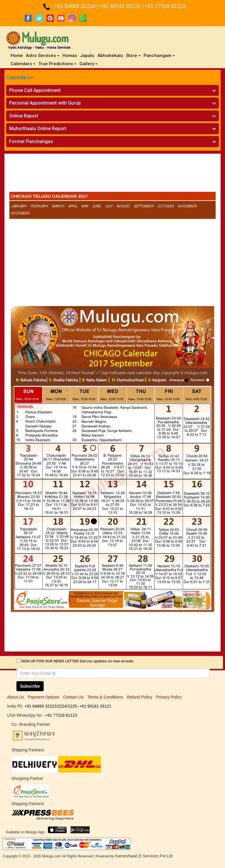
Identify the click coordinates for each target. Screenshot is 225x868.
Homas (70, 56)
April (73, 206)
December (20, 213)
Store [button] (133, 56)
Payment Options (44, 697)
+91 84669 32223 (40, 706)
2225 (72, 706)
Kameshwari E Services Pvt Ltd (144, 856)
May (85, 206)
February (40, 206)
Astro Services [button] (43, 56)
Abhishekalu (110, 56)
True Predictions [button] (57, 64)
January (19, 206)
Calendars (18, 77)
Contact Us (73, 697)
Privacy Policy (169, 697)
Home (17, 55)
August (123, 206)
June (97, 206)
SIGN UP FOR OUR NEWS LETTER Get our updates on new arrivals (77, 661)
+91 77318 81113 (165, 6)
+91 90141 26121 (121, 6)
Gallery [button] (88, 64)
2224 (62, 706)
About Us (16, 697)
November (187, 206)
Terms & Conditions (105, 697)
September (144, 206)
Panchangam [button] (159, 56)
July (109, 206)
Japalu (87, 56)
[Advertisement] (112, 174)
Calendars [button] (23, 64)
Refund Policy (139, 697)
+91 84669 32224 (76, 6)
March (58, 206)
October (166, 206)
